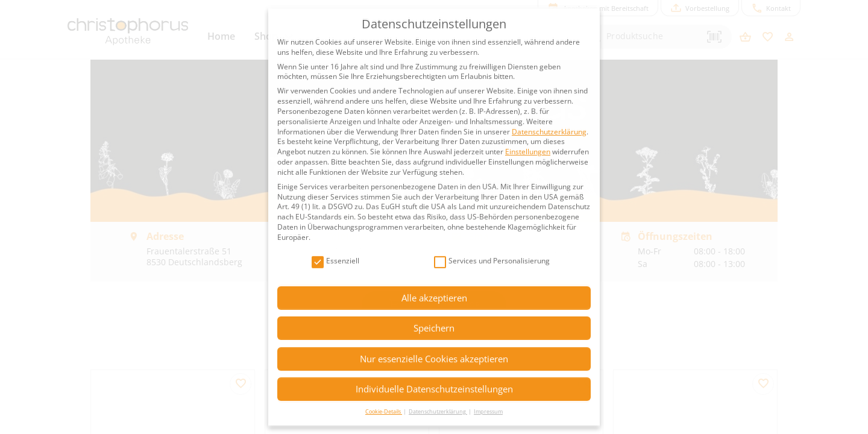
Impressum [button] (488, 411)
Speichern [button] (434, 328)
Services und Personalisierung (492, 261)
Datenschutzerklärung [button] (438, 411)
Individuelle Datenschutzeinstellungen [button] (434, 389)
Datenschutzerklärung (549, 132)
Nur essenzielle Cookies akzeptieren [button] (434, 359)
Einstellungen (528, 152)
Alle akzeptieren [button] (434, 298)
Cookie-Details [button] (384, 411)
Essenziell (335, 261)
